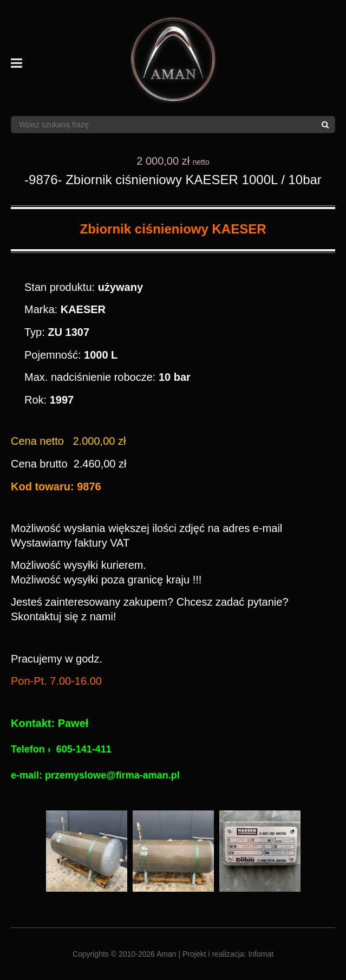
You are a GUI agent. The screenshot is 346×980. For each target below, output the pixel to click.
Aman (167, 954)
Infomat (261, 954)
